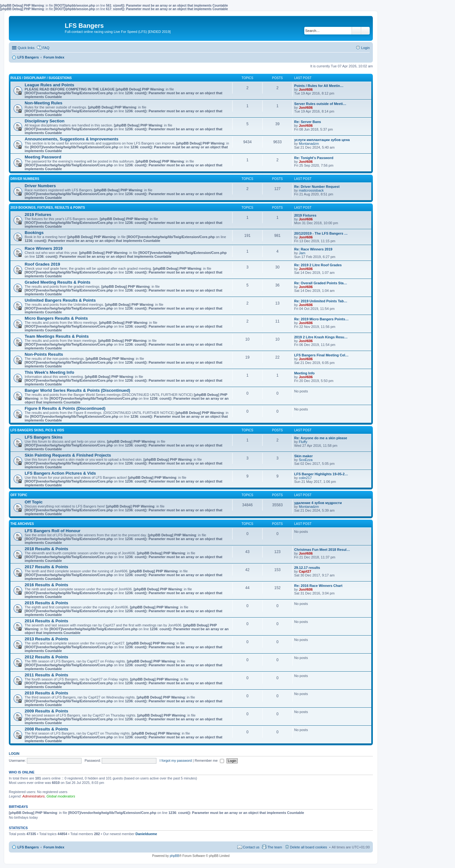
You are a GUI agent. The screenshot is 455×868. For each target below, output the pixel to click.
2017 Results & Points (46, 567)
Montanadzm (309, 144)
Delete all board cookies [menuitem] (309, 847)
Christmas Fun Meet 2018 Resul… (322, 550)
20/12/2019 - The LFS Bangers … (321, 233)
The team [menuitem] (275, 847)
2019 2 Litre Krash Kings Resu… (321, 337)
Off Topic (19, 495)
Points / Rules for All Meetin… (319, 86)
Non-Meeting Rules (43, 103)
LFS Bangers (28, 847)
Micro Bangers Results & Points (56, 318)
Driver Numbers (25, 179)
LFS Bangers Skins (44, 437)
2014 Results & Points (46, 621)
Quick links (26, 48)
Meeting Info (304, 373)
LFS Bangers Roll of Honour (53, 531)
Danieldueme (146, 834)
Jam (302, 253)
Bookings (34, 233)
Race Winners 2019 (44, 248)
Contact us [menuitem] (251, 847)
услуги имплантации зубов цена (322, 140)
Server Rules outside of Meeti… (320, 104)
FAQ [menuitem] (46, 48)
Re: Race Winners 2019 (313, 249)
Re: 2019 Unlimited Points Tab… (321, 301)
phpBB (174, 856)
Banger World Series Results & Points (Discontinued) (77, 390)
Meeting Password (43, 157)
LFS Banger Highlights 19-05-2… (321, 474)
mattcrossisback (311, 190)
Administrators (33, 796)
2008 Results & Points (46, 729)
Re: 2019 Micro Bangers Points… (321, 319)
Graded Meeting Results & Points (58, 282)
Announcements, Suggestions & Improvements (72, 139)
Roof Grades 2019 (42, 264)
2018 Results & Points (46, 549)
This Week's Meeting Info (49, 372)
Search (356, 31)
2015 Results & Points (46, 603)
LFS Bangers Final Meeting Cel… (321, 355)
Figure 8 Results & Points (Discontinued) (65, 408)
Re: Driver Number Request (317, 187)
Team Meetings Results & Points (57, 336)
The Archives (22, 524)
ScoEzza (306, 460)
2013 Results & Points (46, 639)
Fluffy (303, 442)
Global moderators (61, 796)
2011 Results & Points (46, 675)
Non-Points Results (44, 354)
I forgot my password (176, 760)
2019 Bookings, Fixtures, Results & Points (48, 208)
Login (14, 754)
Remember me (209, 760)
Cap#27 (305, 571)
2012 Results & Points (46, 657)
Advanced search (365, 31)
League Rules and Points (49, 85)
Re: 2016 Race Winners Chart (318, 586)
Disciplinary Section (45, 121)
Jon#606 (306, 89)
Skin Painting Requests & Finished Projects (68, 455)
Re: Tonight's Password (314, 158)
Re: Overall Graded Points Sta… (321, 283)
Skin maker (303, 456)
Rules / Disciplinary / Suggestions (41, 78)
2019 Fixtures (38, 215)
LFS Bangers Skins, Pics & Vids (37, 430)
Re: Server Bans (308, 122)
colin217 (305, 478)
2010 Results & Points (46, 693)
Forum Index (54, 847)
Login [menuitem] (365, 48)
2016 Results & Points (46, 585)
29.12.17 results (307, 568)
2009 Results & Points (46, 711)
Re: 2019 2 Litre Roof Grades (318, 265)
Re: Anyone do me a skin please (321, 438)
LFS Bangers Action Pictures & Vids (60, 473)
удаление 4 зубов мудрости (318, 503)
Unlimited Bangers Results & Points (60, 300)
